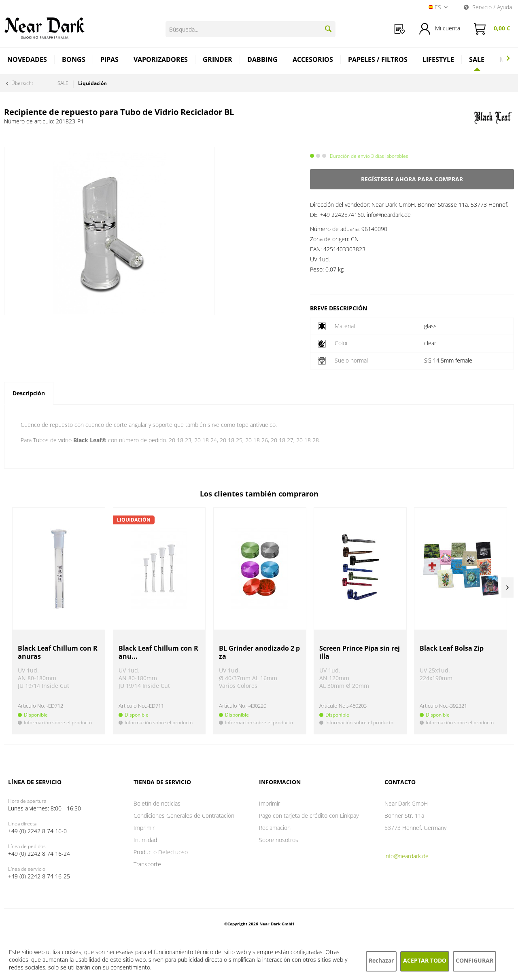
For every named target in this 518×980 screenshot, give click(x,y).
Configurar (474, 960)
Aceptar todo (425, 960)
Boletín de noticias (157, 803)
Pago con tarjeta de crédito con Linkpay (309, 816)
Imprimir (144, 828)
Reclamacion (275, 828)
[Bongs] (74, 60)
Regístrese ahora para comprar (412, 179)
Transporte (147, 864)
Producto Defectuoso (161, 852)
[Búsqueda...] (251, 29)
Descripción (29, 393)
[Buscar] (328, 29)
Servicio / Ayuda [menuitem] (488, 7)
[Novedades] (27, 60)
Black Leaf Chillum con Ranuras (58, 652)
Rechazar (381, 960)
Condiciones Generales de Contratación (184, 816)
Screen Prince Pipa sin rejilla (360, 652)
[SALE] (477, 59)
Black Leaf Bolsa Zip (452, 648)
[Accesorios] (313, 60)
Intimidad (145, 840)
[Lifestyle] (438, 60)
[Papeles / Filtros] (378, 60)
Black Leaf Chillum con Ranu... (158, 652)
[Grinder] (218, 60)
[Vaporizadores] (161, 60)
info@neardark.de (407, 856)
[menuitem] (400, 29)
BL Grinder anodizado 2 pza (259, 652)
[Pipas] (110, 60)
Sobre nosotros (279, 840)
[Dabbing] (263, 60)
